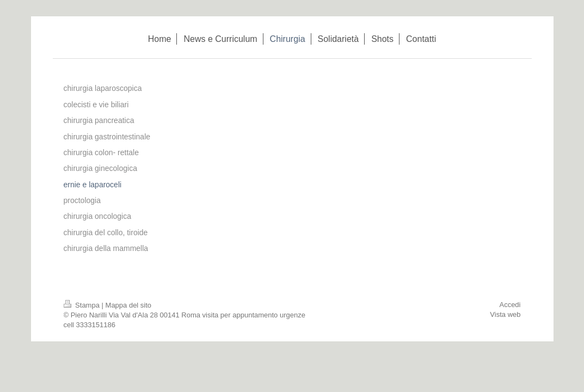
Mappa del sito (129, 305)
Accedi (510, 305)
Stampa (83, 305)
